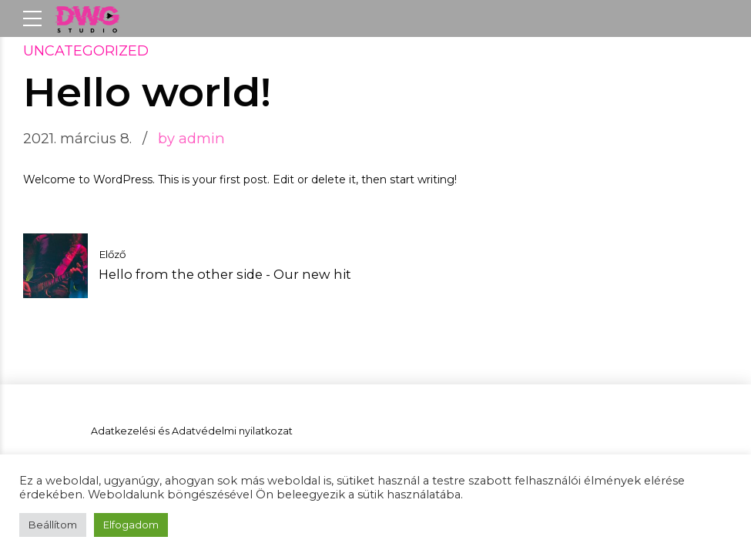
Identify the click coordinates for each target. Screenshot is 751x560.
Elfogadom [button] (131, 525)
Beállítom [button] (53, 525)
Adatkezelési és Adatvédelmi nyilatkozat (192, 431)
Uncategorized (86, 51)
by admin (191, 138)
